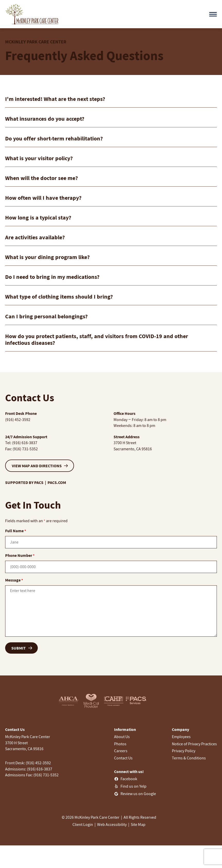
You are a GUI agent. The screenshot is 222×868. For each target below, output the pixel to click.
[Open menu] (213, 14)
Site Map (138, 824)
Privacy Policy (184, 751)
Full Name (16, 531)
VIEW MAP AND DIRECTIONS (37, 466)
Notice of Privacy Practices (194, 744)
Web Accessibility (112, 824)
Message (14, 580)
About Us (122, 737)
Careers (121, 751)
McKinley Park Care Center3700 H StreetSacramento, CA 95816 (28, 743)
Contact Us (123, 758)
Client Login (83, 824)
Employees (181, 737)
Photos (120, 744)
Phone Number (20, 555)
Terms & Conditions (189, 758)
